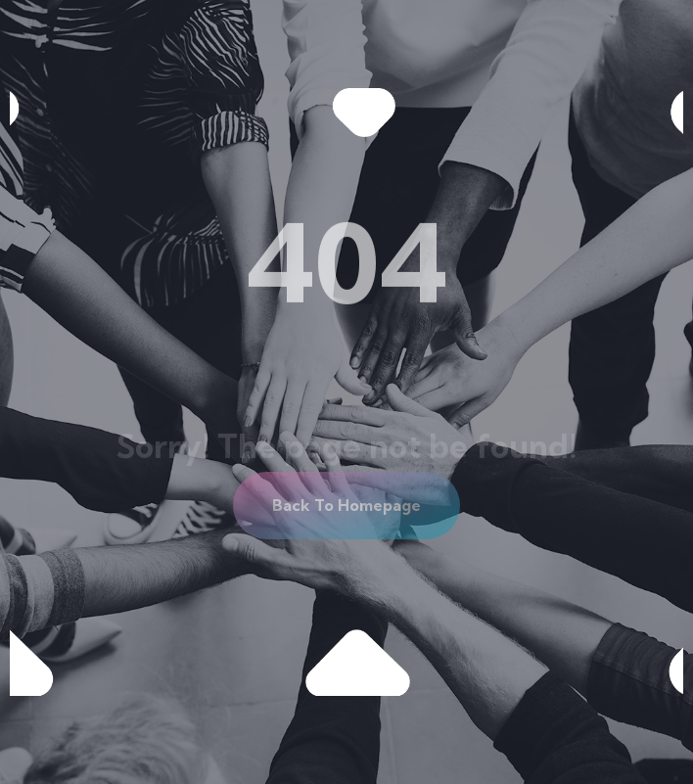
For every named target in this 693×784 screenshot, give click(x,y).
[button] (346, 506)
